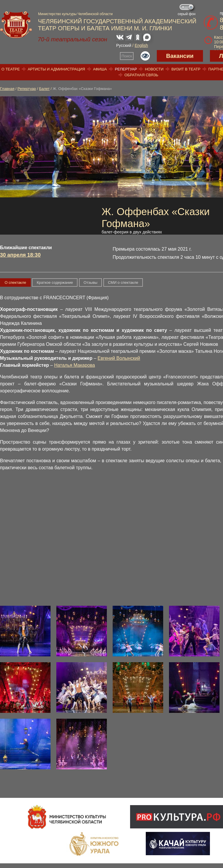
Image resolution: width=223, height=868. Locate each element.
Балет (44, 89)
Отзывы (91, 282)
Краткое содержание (55, 282)
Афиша (100, 69)
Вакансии (180, 56)
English (141, 45)
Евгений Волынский (119, 358)
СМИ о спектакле (123, 282)
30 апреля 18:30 (20, 255)
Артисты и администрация (56, 69)
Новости (154, 69)
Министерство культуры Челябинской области (75, 14)
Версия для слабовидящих (145, 56)
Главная (7, 89)
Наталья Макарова (74, 365)
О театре (11, 69)
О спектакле (15, 282)
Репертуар (126, 69)
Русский (124, 45)
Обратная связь (142, 75)
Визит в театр (186, 69)
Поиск (127, 56)
